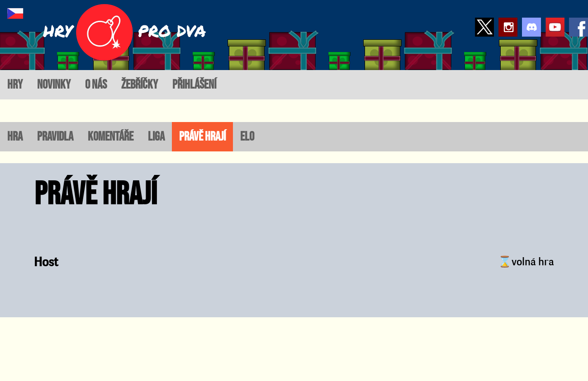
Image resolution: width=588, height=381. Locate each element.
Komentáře (111, 137)
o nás (96, 85)
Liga (156, 137)
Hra (15, 137)
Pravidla (55, 137)
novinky (54, 85)
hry (15, 85)
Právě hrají (202, 137)
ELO (247, 137)
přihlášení (194, 85)
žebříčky (140, 85)
